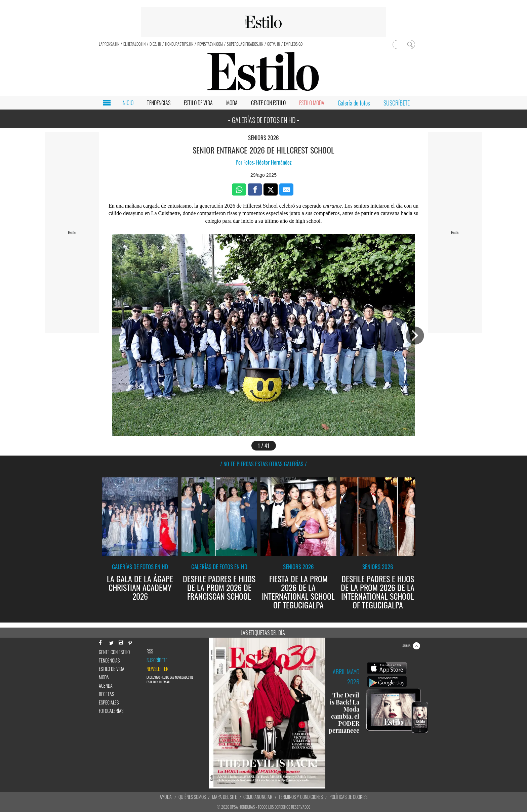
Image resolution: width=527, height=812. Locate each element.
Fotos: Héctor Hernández (268, 162)
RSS (150, 651)
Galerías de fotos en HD (140, 567)
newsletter (157, 669)
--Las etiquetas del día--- (264, 633)
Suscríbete (157, 660)
